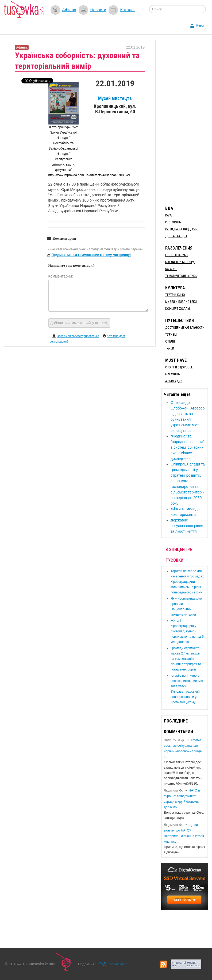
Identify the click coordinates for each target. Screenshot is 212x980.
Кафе (169, 215)
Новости (98, 10)
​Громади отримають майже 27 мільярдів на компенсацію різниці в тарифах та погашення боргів (186, 659)
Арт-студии (174, 381)
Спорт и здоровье (179, 367)
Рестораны (173, 222)
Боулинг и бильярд (180, 262)
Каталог (128, 10)
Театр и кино (175, 295)
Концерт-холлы (178, 309)
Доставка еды (176, 236)
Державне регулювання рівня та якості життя (187, 526)
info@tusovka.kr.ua (113, 964)
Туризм (171, 335)
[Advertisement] (186, 120)
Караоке (171, 269)
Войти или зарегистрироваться (78, 336)
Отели (170, 342)
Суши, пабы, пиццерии (181, 229)
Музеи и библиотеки (181, 302)
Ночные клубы (177, 255)
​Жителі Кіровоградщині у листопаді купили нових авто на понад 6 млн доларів (187, 631)
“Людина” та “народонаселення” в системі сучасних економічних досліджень (187, 447)
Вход (200, 26)
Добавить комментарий (79, 323)
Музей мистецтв (115, 98)
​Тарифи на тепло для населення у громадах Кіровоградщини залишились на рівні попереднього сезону (187, 582)
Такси (170, 348)
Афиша (69, 10)
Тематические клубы (181, 276)
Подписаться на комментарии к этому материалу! (91, 255)
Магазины (173, 374)
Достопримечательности (185, 328)
